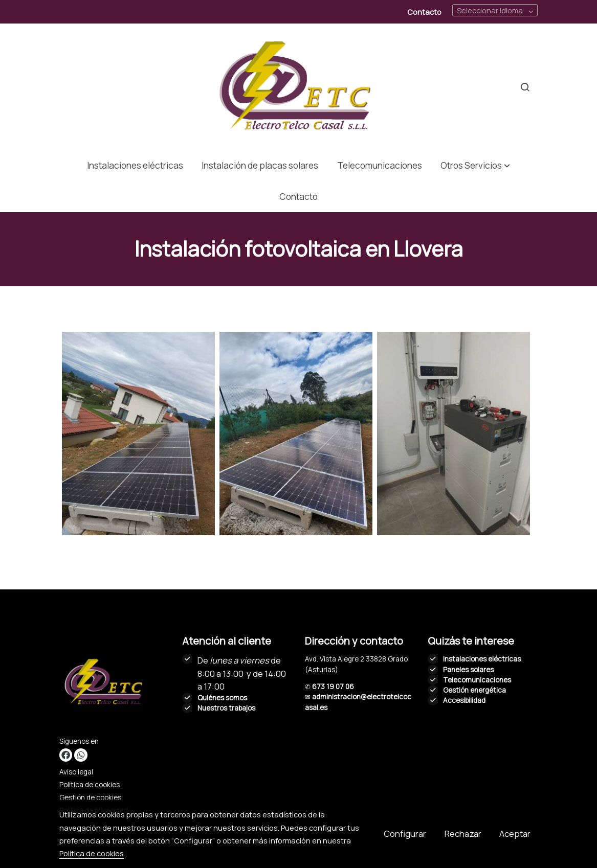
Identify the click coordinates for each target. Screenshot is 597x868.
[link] (299, 87)
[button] (475, 165)
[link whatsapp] (81, 755)
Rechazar (463, 833)
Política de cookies (90, 785)
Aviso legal (76, 772)
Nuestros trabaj (223, 708)
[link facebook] (66, 755)
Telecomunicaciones (477, 680)
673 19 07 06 (333, 687)
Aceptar (515, 833)
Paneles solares (468, 670)
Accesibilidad (464, 700)
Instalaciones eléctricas (482, 659)
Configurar (405, 833)
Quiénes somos (222, 698)
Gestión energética (474, 690)
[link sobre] (114, 684)
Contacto (424, 12)
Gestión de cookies (90, 797)
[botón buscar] (525, 87)
